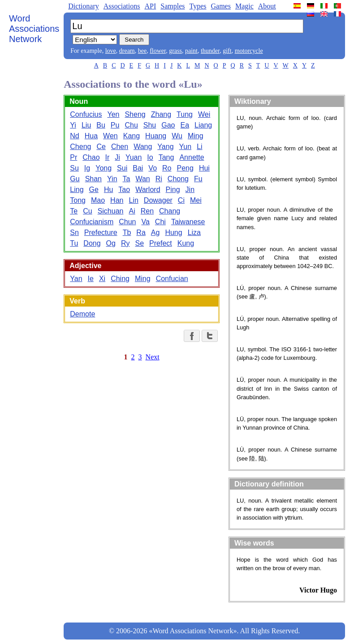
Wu (177, 136)
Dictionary (83, 6)
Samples (173, 6)
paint (191, 51)
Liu (86, 125)
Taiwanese (188, 222)
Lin (133, 200)
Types (198, 6)
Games (220, 6)
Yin (112, 179)
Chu (131, 125)
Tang (166, 157)
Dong (92, 243)
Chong (178, 179)
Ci (181, 200)
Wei (204, 114)
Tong (78, 200)
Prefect (161, 243)
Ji (117, 157)
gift (227, 51)
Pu (115, 125)
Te (74, 211)
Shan (93, 179)
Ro (167, 168)
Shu (150, 125)
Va (145, 222)
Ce (101, 147)
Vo (153, 168)
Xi (102, 279)
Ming (196, 136)
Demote (82, 314)
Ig (87, 168)
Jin (190, 190)
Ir (108, 157)
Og (111, 243)
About (267, 6)
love (111, 51)
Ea (185, 125)
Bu (101, 125)
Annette (192, 157)
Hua (91, 136)
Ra (141, 232)
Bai (138, 168)
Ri (159, 179)
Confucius (86, 114)
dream (127, 51)
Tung (185, 114)
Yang (165, 147)
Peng (185, 168)
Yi (73, 125)
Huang (156, 136)
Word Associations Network (34, 29)
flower (158, 51)
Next (153, 357)
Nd (74, 136)
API (150, 6)
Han (117, 200)
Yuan (134, 157)
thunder (210, 51)
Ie (91, 279)
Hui (204, 168)
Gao (168, 125)
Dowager (158, 200)
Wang (143, 147)
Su (74, 168)
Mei (196, 200)
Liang (203, 125)
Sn (74, 232)
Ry (125, 243)
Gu (75, 179)
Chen (120, 147)
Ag (155, 232)
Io (150, 157)
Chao (91, 157)
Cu (87, 211)
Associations (122, 6)
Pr (73, 157)
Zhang (161, 114)
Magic (244, 6)
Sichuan (111, 211)
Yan (76, 279)
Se (140, 243)
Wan (142, 179)
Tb (127, 232)
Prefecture (101, 232)
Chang (170, 211)
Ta (127, 179)
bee (142, 51)
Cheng (80, 147)
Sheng (135, 114)
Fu (198, 179)
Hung (173, 232)
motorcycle (249, 51)
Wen (110, 136)
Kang (132, 136)
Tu (74, 243)
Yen (113, 114)
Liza (194, 232)
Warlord (148, 190)
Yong (104, 168)
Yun (186, 147)
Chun (127, 222)
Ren (147, 211)
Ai (132, 211)
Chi (160, 222)
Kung (186, 243)
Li (199, 147)
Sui (122, 168)
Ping (173, 190)
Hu (108, 190)
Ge (94, 190)
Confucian (172, 279)
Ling (77, 190)
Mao (98, 200)
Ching (120, 279)
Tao (124, 190)
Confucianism (92, 222)
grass (175, 51)
